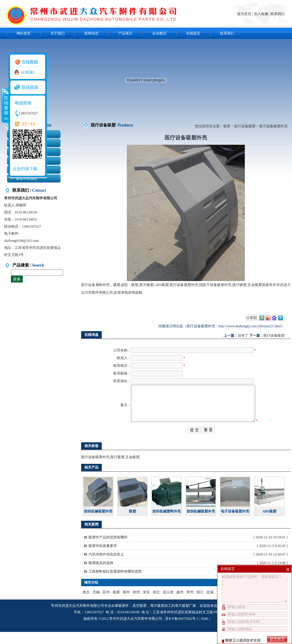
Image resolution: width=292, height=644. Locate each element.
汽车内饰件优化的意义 (106, 566)
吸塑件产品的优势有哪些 (108, 549)
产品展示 (125, 33)
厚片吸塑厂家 (186, 618)
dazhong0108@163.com (21, 241)
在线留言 (193, 33)
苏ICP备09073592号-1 (182, 631)
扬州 (180, 604)
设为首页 (245, 14)
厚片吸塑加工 (161, 618)
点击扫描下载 (25, 169)
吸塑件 (124, 618)
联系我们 (278, 14)
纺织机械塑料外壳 (167, 523)
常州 (190, 604)
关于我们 (58, 33)
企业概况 (159, 33)
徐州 (136, 604)
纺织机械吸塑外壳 (98, 523)
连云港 (168, 604)
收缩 (5, 105)
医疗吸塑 (117, 469)
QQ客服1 (28, 72)
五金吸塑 (132, 469)
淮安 (146, 604)
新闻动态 (91, 33)
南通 (116, 604)
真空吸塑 (140, 618)
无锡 (96, 604)
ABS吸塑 (269, 523)
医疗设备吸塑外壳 (95, 469)
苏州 (106, 604)
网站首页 (24, 33)
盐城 (210, 604)
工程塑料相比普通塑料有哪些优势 (115, 584)
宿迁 (156, 604)
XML (205, 631)
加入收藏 (261, 14)
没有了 (243, 336)
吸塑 (227, 126)
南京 (86, 604)
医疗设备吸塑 (245, 126)
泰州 (126, 604)
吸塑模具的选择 (101, 575)
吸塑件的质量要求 (103, 558)
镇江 (200, 604)
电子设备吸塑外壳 (235, 523)
